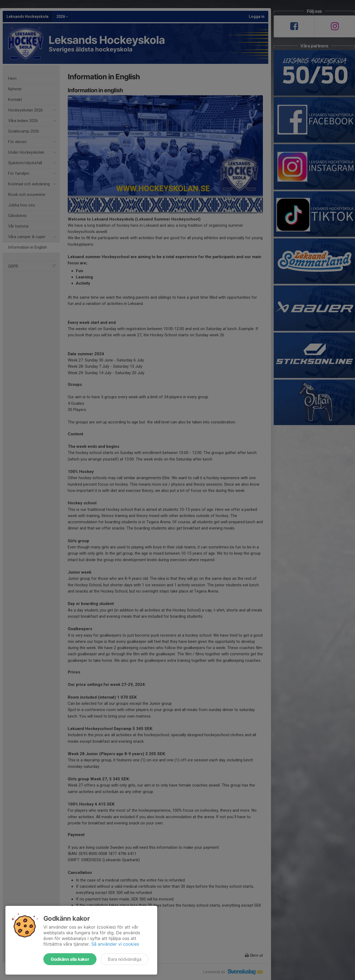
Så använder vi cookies (115, 944)
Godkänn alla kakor (70, 959)
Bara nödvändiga (125, 959)
